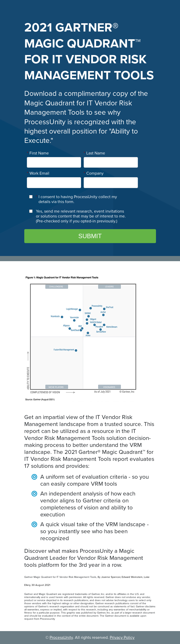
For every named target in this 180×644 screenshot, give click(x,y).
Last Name (94, 153)
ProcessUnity (61, 638)
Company (94, 173)
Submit (90, 236)
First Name (38, 153)
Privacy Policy (122, 638)
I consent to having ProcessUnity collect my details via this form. (76, 199)
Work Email (38, 173)
